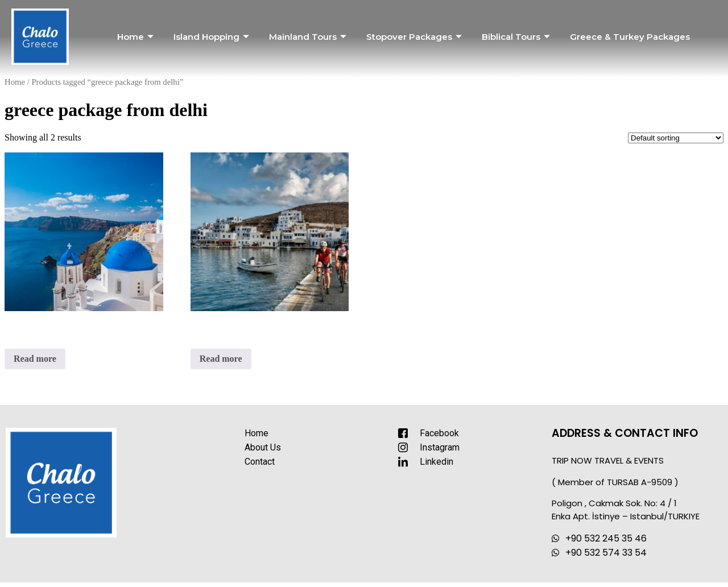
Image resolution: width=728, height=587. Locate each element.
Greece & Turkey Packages (630, 37)
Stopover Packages (415, 37)
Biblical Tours (517, 37)
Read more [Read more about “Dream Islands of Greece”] (35, 359)
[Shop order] (676, 138)
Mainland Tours (309, 37)
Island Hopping (213, 37)
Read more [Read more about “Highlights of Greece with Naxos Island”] (221, 359)
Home (137, 37)
